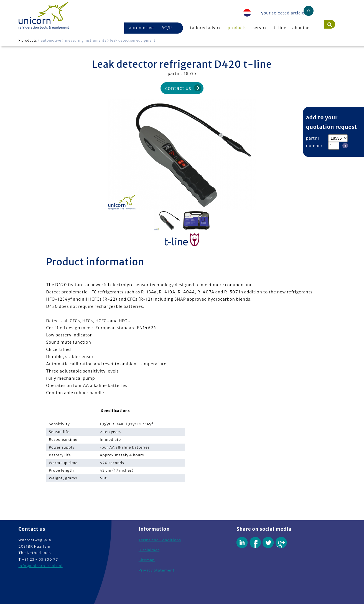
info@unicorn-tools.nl (41, 566)
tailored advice (206, 28)
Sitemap (147, 560)
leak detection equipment (133, 41)
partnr (313, 138)
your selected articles (284, 13)
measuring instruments (86, 41)
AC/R (167, 28)
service (260, 28)
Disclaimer (149, 550)
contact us (178, 88)
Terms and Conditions (160, 540)
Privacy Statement (157, 570)
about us (302, 28)
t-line (280, 28)
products (237, 28)
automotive (141, 28)
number (314, 146)
